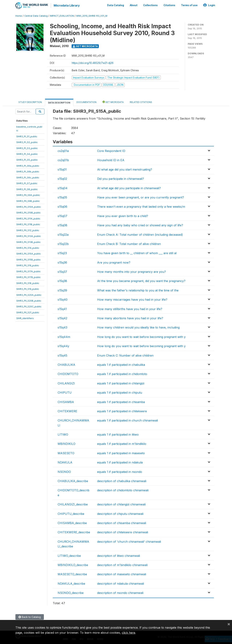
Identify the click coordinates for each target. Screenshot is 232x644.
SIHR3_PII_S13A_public (29, 236)
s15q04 (63, 188)
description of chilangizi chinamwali (121, 504)
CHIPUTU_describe (71, 513)
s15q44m (64, 336)
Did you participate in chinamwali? (121, 178)
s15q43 (62, 327)
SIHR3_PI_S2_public (27, 142)
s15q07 (62, 215)
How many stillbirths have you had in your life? (130, 308)
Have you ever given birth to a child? (123, 215)
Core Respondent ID (111, 150)
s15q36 (62, 262)
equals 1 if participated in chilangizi (121, 383)
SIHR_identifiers (25, 318)
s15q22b (63, 243)
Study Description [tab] (30, 102)
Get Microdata (85, 46)
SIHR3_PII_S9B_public (28, 200)
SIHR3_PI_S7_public (27, 183)
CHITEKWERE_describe (74, 532)
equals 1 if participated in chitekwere (122, 411)
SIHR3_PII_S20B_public (29, 300)
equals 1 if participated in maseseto (121, 453)
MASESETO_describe (72, 574)
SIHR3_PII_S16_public (28, 265)
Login (209, 5)
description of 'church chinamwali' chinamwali (129, 541)
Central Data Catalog (36, 15)
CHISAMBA (66, 401)
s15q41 (62, 308)
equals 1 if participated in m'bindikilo (122, 443)
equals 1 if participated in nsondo (120, 471)
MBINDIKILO (67, 443)
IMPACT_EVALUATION (62, 15)
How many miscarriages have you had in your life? (132, 299)
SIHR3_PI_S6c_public (28, 177)
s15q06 (62, 206)
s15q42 (62, 318)
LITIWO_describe (69, 555)
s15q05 (62, 197)
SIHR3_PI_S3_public (27, 148)
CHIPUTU (65, 392)
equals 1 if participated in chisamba (121, 401)
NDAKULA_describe (71, 583)
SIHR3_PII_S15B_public (29, 259)
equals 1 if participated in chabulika (121, 364)
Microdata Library (66, 5)
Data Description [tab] (59, 102)
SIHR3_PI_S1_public (27, 136)
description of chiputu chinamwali (120, 513)
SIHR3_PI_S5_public (27, 159)
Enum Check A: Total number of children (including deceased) (140, 234)
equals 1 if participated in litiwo (118, 434)
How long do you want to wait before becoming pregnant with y (141, 336)
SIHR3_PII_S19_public (28, 288)
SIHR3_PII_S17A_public (29, 271)
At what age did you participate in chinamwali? (129, 188)
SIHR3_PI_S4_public (27, 153)
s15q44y (63, 346)
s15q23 (62, 253)
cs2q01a (63, 150)
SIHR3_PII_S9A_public (28, 194)
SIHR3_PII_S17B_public (29, 277)
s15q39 (62, 290)
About (134, 5)
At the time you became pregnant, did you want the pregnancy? (141, 281)
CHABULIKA (66, 364)
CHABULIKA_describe (73, 480)
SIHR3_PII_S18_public (28, 283)
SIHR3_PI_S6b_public (28, 171)
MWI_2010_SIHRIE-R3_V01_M (92, 15)
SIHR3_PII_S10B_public (29, 212)
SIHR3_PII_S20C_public (29, 306)
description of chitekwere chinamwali (123, 532)
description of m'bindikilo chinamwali (122, 564)
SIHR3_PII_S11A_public (28, 218)
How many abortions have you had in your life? (130, 318)
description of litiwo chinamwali (119, 555)
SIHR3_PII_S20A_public (29, 294)
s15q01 (62, 169)
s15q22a (63, 234)
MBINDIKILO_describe (73, 564)
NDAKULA (65, 462)
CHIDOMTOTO (68, 373)
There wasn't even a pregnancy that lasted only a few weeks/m (141, 206)
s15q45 (62, 355)
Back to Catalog (30, 616)
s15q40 (63, 299)
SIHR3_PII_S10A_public (29, 206)
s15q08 (62, 225)
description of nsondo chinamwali (120, 592)
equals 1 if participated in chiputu (120, 392)
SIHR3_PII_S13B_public (29, 241)
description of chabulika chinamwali (122, 480)
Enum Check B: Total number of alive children (129, 243)
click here (129, 633)
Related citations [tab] (141, 102)
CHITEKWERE (67, 411)
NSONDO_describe (71, 592)
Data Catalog (116, 5)
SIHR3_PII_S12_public (28, 230)
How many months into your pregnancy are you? (131, 271)
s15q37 (62, 271)
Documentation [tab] (86, 102)
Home (19, 15)
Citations (169, 5)
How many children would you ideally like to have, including (138, 327)
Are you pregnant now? (114, 262)
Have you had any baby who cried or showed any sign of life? (140, 225)
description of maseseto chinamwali (122, 574)
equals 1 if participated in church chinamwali (128, 420)
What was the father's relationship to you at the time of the (138, 290)
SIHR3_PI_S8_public (27, 189)
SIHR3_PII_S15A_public (29, 253)
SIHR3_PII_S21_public (28, 312)
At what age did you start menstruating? (125, 169)
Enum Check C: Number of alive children (125, 355)
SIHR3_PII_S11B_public (28, 224)
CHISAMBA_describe (72, 522)
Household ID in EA (111, 160)
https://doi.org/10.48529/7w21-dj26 (93, 63)
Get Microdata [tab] (113, 101)
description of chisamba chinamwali (122, 522)
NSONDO (64, 471)
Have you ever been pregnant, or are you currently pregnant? (141, 197)
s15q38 (62, 281)
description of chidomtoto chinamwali (123, 490)
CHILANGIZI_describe (73, 504)
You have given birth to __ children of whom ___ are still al (137, 253)
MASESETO (66, 453)
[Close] (229, 624)
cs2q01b (63, 160)
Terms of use (189, 5)
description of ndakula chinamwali (121, 583)
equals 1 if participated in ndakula (120, 462)
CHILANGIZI (66, 383)
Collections (150, 5)
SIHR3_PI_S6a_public (28, 165)
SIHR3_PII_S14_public (28, 247)
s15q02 (62, 178)
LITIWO (63, 434)
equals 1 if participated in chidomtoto (122, 373)
